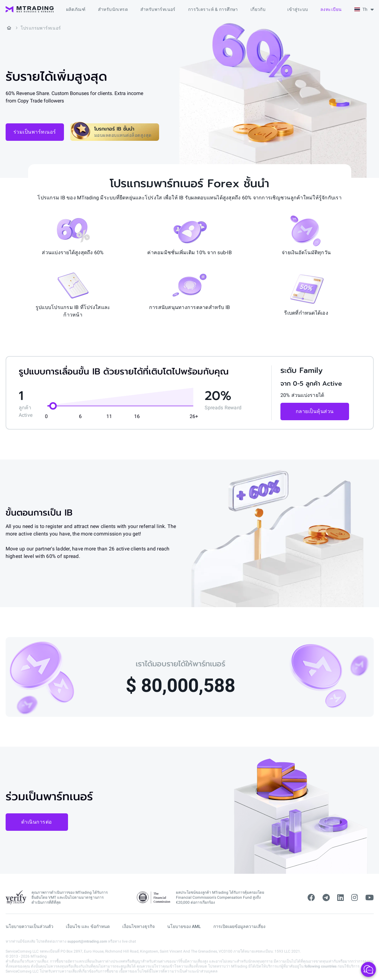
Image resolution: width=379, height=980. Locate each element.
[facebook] (311, 898)
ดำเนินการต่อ (37, 822)
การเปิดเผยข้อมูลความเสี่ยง (239, 926)
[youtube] (369, 898)
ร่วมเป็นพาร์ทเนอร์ (35, 132)
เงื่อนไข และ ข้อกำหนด (88, 926)
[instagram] (355, 898)
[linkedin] (340, 898)
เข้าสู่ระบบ (298, 9)
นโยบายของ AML (184, 926)
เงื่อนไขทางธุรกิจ (138, 926)
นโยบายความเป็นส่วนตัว (29, 926)
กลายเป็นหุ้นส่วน (315, 411)
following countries (321, 966)
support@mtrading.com (87, 941)
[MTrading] (30, 9)
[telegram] (326, 898)
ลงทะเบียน (331, 9)
